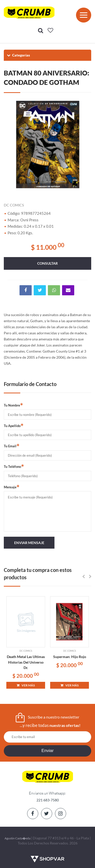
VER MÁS (26, 685)
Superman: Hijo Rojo (70, 657)
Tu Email (12, 446)
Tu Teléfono (14, 466)
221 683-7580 (48, 800)
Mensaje (12, 487)
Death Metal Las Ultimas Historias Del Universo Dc (26, 662)
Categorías (18, 55)
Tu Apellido (14, 426)
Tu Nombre (13, 405)
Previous (10, 144)
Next (85, 144)
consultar (48, 263)
